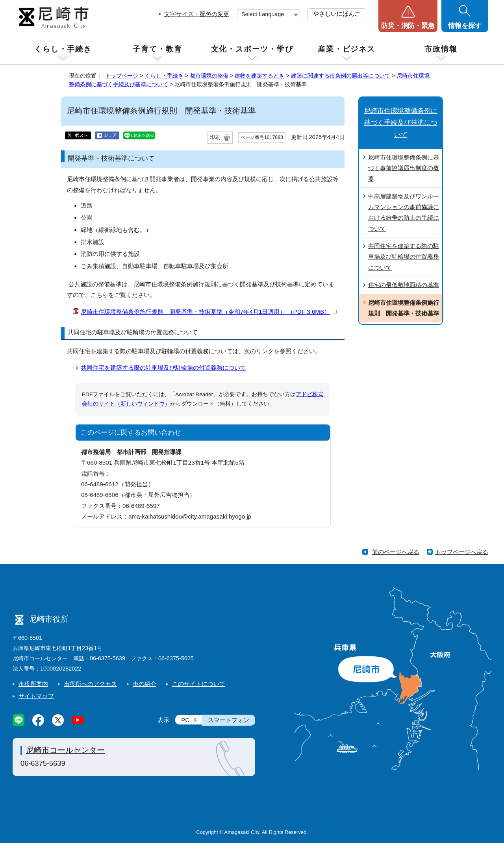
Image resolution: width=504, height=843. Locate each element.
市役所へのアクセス (90, 684)
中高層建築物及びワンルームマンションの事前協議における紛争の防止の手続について (404, 212)
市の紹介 (145, 684)
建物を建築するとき (259, 76)
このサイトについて (199, 684)
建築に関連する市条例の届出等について (341, 76)
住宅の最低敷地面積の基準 (404, 285)
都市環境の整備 (209, 76)
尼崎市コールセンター (65, 750)
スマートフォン (229, 720)
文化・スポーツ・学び (252, 49)
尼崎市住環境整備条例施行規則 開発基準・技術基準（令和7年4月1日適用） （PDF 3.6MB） (209, 312)
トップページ (122, 76)
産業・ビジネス (346, 49)
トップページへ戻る (462, 552)
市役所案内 (33, 684)
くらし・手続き (63, 49)
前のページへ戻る (396, 552)
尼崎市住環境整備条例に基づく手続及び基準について (401, 123)
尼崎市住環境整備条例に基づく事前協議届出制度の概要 (404, 168)
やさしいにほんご (337, 14)
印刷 (215, 137)
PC (185, 720)
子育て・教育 (157, 49)
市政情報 (441, 49)
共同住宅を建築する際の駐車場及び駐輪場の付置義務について (163, 368)
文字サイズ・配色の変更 (197, 14)
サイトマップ (36, 696)
